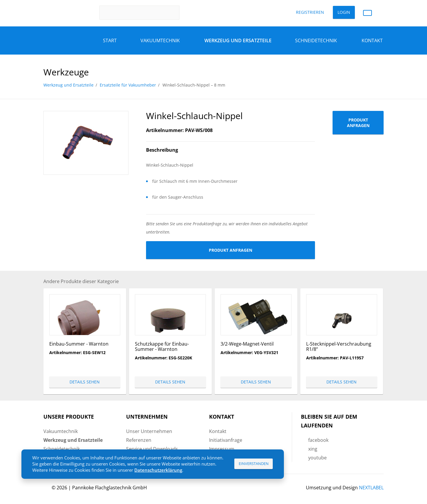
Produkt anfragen (231, 250)
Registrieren (310, 12)
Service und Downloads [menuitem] (152, 449)
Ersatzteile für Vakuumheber (128, 85)
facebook (318, 440)
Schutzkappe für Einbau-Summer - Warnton (162, 346)
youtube (317, 458)
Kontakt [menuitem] (218, 431)
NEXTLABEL (371, 488)
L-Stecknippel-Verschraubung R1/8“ (339, 346)
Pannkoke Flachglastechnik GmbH (110, 488)
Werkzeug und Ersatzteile (68, 85)
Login (344, 12)
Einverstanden (254, 464)
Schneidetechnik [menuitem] (62, 449)
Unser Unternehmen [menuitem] (149, 431)
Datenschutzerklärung (158, 470)
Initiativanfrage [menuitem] (226, 440)
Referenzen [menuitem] (139, 440)
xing (313, 449)
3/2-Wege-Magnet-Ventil (247, 344)
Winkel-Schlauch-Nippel (194, 116)
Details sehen (85, 382)
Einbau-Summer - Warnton (79, 344)
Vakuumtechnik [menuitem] (61, 431)
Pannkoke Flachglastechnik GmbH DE (64, 13)
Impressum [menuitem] (222, 449)
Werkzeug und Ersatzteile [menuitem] (73, 440)
